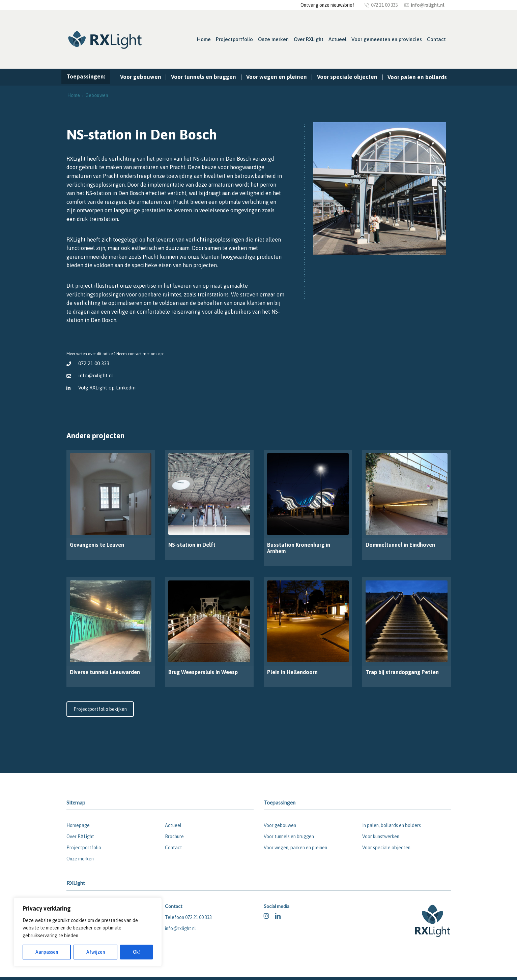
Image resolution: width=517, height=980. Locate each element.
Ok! (136, 952)
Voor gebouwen (141, 77)
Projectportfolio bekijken (100, 709)
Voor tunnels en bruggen (204, 77)
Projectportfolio (234, 39)
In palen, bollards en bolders (392, 825)
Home (204, 39)
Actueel (337, 39)
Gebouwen (97, 95)
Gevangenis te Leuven (97, 545)
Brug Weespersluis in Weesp (203, 672)
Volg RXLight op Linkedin (107, 388)
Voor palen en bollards (417, 77)
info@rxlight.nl (96, 375)
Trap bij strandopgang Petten (402, 672)
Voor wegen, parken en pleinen (295, 848)
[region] (88, 932)
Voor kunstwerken (381, 836)
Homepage (78, 825)
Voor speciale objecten (347, 77)
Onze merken (273, 39)
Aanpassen (47, 952)
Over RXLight (309, 39)
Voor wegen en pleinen (277, 77)
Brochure (174, 836)
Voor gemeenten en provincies (387, 39)
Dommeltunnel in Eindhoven (400, 545)
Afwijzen (96, 952)
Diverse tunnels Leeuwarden (105, 672)
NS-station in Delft (192, 545)
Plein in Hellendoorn (292, 672)
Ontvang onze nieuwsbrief (327, 5)
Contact (436, 39)
